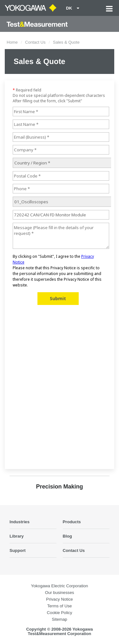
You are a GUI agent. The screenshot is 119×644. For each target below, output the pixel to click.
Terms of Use (60, 606)
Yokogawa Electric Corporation (60, 586)
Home (12, 42)
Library (17, 536)
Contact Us (35, 42)
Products (72, 522)
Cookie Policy (60, 613)
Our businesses (60, 593)
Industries (20, 522)
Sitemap (59, 619)
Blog (67, 536)
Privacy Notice (59, 599)
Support (18, 550)
